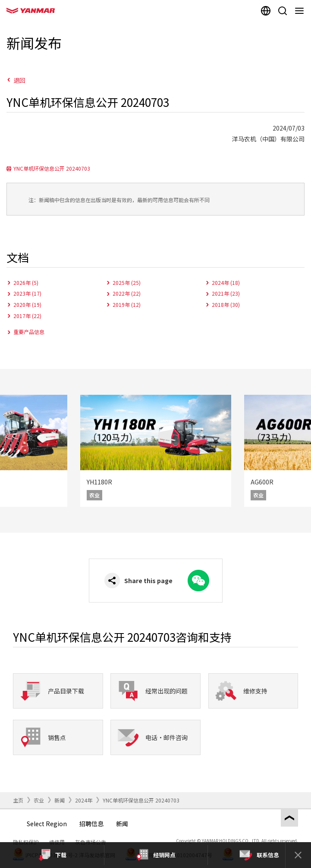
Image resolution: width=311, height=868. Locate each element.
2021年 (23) (226, 293)
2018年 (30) (226, 304)
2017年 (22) (27, 316)
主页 (18, 800)
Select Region (47, 824)
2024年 (84, 800)
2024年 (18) (226, 283)
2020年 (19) (27, 304)
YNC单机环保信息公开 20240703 (52, 168)
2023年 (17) (27, 293)
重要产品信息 (29, 332)
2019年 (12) (127, 304)
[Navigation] (301, 11)
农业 (39, 800)
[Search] (282, 11)
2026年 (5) (26, 283)
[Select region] (265, 11)
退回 (19, 80)
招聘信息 (91, 824)
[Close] (298, 855)
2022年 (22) (127, 293)
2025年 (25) (127, 283)
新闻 (60, 800)
